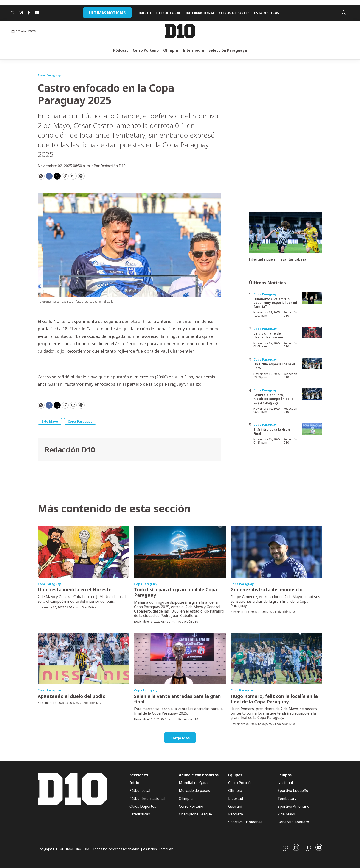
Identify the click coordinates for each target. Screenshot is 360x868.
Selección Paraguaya (228, 50)
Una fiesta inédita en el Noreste (75, 589)
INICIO (145, 13)
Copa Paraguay (49, 75)
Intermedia (193, 50)
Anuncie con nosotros (199, 775)
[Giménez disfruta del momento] (276, 552)
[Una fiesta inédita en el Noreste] (84, 552)
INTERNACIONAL (200, 13)
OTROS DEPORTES (234, 13)
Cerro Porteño (146, 50)
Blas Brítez (89, 607)
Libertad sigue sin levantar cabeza (278, 259)
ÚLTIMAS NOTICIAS (107, 13)
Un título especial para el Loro (274, 366)
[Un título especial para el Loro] (312, 364)
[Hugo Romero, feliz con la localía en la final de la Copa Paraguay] (276, 659)
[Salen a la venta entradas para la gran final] (180, 659)
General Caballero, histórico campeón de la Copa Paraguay (273, 399)
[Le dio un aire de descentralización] (312, 333)
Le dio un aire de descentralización (268, 335)
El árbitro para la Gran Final (272, 431)
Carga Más (180, 738)
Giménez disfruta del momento (267, 589)
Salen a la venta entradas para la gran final (177, 699)
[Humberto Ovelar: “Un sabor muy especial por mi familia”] (312, 298)
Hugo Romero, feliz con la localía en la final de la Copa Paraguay (274, 699)
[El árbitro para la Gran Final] (312, 429)
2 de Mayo (50, 421)
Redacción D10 (70, 450)
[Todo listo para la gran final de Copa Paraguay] (180, 552)
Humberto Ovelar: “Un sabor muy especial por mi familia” (275, 303)
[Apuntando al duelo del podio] (84, 659)
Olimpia (171, 50)
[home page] (180, 31)
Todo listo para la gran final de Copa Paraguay (176, 592)
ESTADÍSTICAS (267, 13)
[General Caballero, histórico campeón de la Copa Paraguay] (312, 394)
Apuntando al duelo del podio (72, 696)
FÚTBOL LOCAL (168, 13)
